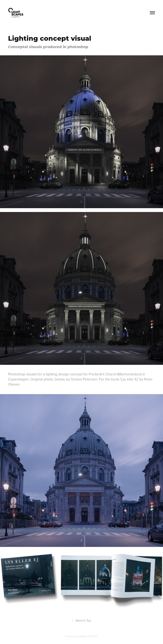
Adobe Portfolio (89, 636)
